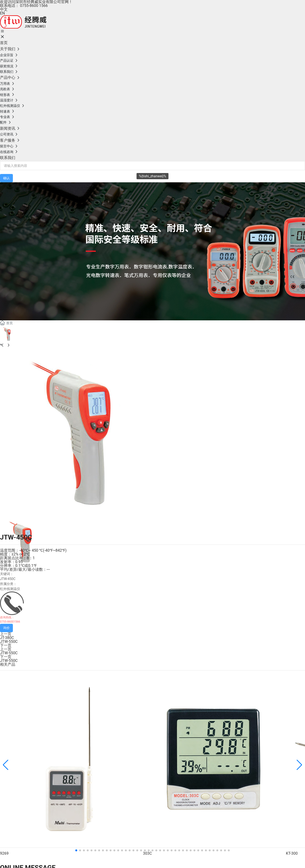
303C (147, 853)
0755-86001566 (10, 622)
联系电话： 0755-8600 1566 (24, 6)
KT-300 (292, 853)
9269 (4, 853)
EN (3, 13)
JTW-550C (9, 642)
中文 (4, 9)
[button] (76, 850)
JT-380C (7, 638)
